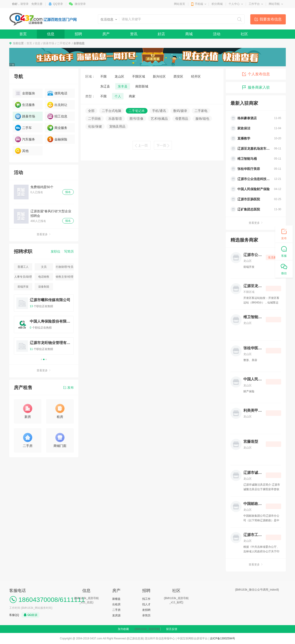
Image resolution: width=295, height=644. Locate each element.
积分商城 (217, 4)
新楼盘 (116, 599)
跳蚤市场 (49, 43)
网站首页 (180, 4)
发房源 (116, 615)
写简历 (69, 251)
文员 (44, 267)
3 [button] (46, 359)
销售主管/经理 (64, 277)
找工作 (146, 599)
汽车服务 (25, 139)
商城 (189, 34)
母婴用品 (182, 119)
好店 (161, 34)
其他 (22, 151)
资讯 (134, 34)
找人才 (146, 604)
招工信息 (57, 116)
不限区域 (139, 76)
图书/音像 (136, 119)
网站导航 (274, 4)
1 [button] (41, 359)
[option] (44, 327)
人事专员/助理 (23, 277)
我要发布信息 (271, 19)
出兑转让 (57, 105)
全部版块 (25, 93)
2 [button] (44, 359)
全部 (91, 111)
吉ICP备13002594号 (223, 638)
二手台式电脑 (112, 111)
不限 (103, 76)
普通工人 (23, 267)
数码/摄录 (180, 111)
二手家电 (201, 111)
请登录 (24, 4)
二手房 (116, 610)
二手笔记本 (64, 43)
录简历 (146, 615)
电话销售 (44, 277)
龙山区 (119, 76)
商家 (132, 96)
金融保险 (57, 139)
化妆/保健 (95, 126)
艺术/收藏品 (159, 119)
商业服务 (57, 128)
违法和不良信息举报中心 (160, 638)
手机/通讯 (159, 111)
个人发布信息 (256, 74)
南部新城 (142, 86)
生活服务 (25, 105)
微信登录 (80, 4)
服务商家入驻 (256, 87)
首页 (23, 34)
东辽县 (105, 86)
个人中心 (234, 4)
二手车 (23, 128)
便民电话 (57, 93)
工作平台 (254, 4)
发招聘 (146, 610)
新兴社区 (159, 76)
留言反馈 (172, 629)
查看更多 (44, 234)
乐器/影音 (115, 119)
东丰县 (123, 86)
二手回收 (94, 119)
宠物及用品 (117, 126)
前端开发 (23, 287)
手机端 (199, 4)
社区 (244, 34)
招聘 (78, 34)
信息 (51, 34)
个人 (118, 96)
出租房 (116, 604)
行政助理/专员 (64, 267)
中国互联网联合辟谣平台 (192, 638)
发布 (69, 388)
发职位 (56, 251)
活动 (217, 34)
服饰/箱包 (202, 119)
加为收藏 (123, 629)
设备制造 (44, 287)
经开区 (196, 76)
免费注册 (37, 4)
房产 (106, 34)
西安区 (178, 76)
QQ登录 (58, 4)
